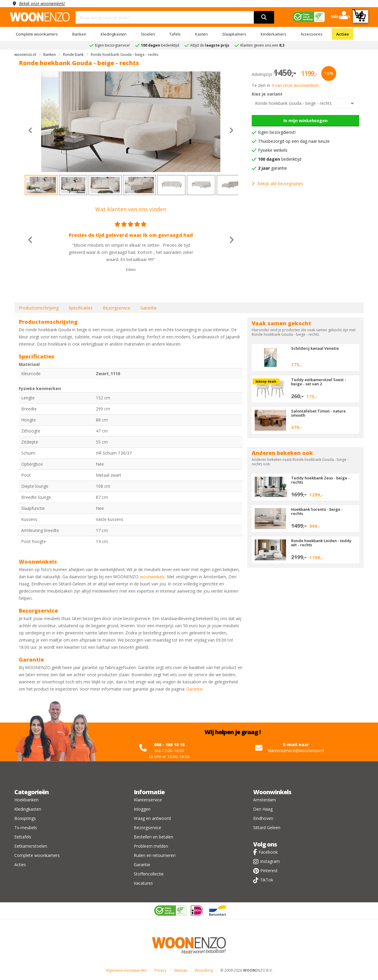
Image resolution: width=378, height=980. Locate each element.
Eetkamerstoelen (31, 846)
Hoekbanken (26, 800)
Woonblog (204, 970)
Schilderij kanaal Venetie (315, 348)
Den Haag (263, 809)
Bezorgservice (116, 308)
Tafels (175, 34)
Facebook (268, 852)
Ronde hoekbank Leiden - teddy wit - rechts (321, 543)
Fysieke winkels (273, 150)
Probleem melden (151, 846)
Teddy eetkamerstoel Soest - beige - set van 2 (319, 382)
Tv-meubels (26, 828)
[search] (264, 17)
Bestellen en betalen (153, 837)
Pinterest (269, 871)
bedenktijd (280, 159)
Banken (79, 34)
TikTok (267, 880)
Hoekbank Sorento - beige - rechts (317, 511)
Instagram (270, 861)
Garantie (149, 308)
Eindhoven (263, 818)
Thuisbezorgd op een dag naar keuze (294, 141)
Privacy (160, 970)
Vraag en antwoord (152, 818)
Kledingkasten (114, 34)
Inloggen (142, 809)
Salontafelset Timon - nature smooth (318, 413)
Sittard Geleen (267, 828)
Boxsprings (25, 818)
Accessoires (312, 34)
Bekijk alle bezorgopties (278, 184)
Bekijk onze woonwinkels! (43, 3)
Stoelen (148, 34)
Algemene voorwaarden (126, 970)
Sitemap (181, 970)
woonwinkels (152, 577)
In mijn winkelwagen (305, 121)
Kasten (201, 34)
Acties (342, 34)
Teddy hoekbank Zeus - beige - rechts (321, 480)
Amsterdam (265, 800)
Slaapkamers (234, 34)
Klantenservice (148, 800)
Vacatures (143, 883)
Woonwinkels (272, 792)
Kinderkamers (273, 34)
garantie (272, 168)
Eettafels (23, 837)
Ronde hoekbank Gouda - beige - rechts (293, 103)
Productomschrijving (39, 308)
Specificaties (81, 308)
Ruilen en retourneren (155, 855)
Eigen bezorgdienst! (277, 132)
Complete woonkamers (37, 34)
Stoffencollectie (149, 874)
